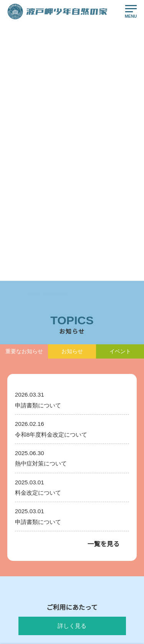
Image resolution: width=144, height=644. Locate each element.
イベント (16, 538)
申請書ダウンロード (95, 538)
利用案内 (16, 480)
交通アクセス (20, 567)
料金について (20, 506)
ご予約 (14, 582)
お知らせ (16, 552)
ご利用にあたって (24, 493)
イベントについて (93, 510)
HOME (14, 112)
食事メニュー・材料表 (97, 480)
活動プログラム (91, 466)
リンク (82, 567)
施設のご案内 (20, 519)
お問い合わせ (89, 552)
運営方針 (84, 495)
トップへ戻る (72, 264)
